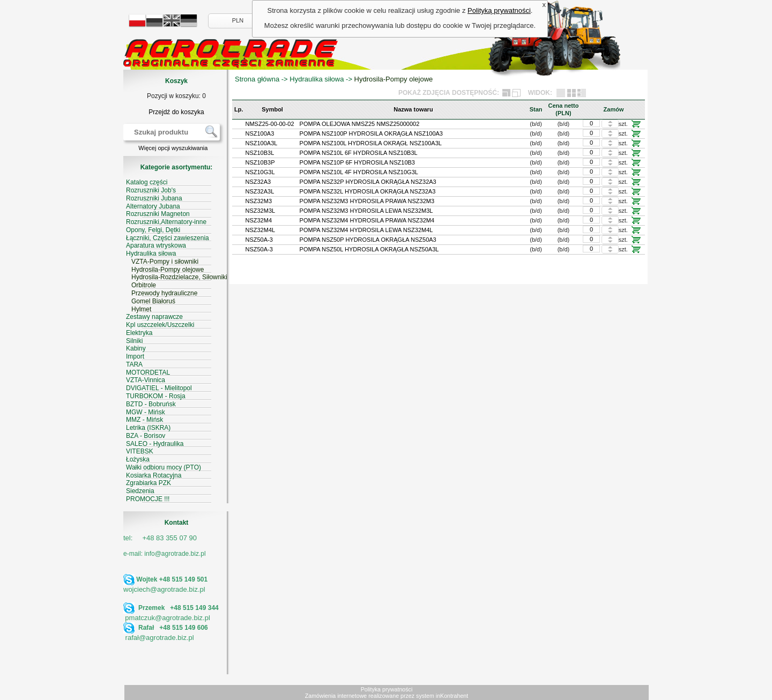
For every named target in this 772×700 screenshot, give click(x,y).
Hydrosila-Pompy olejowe (394, 79)
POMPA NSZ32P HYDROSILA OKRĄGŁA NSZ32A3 (368, 182)
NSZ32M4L (261, 230)
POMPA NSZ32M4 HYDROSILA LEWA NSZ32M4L (366, 230)
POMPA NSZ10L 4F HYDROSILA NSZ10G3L (359, 172)
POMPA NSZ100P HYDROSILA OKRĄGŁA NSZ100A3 (371, 133)
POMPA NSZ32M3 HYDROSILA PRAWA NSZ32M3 (367, 201)
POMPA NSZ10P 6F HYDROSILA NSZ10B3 (357, 162)
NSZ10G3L (260, 172)
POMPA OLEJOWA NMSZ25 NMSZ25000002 (360, 124)
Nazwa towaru (413, 109)
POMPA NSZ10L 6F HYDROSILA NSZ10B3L (359, 153)
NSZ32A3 (258, 182)
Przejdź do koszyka (176, 112)
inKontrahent (452, 696)
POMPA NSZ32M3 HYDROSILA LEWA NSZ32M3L (366, 211)
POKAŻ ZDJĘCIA (424, 93)
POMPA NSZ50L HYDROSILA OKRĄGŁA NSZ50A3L (369, 249)
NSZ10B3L (260, 153)
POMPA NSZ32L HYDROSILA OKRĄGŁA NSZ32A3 (368, 191)
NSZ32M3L (261, 211)
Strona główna (257, 79)
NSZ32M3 (259, 201)
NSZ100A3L (262, 143)
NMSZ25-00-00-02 (270, 124)
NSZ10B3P (260, 162)
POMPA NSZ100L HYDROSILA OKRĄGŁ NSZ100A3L (371, 143)
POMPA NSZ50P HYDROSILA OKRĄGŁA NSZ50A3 (368, 240)
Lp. (239, 109)
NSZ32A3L (260, 191)
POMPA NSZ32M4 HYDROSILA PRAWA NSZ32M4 (367, 220)
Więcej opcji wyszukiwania (173, 148)
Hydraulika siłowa (317, 79)
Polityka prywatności (387, 689)
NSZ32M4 (259, 220)
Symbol (272, 109)
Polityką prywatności (499, 10)
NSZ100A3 (260, 133)
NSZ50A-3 (259, 240)
